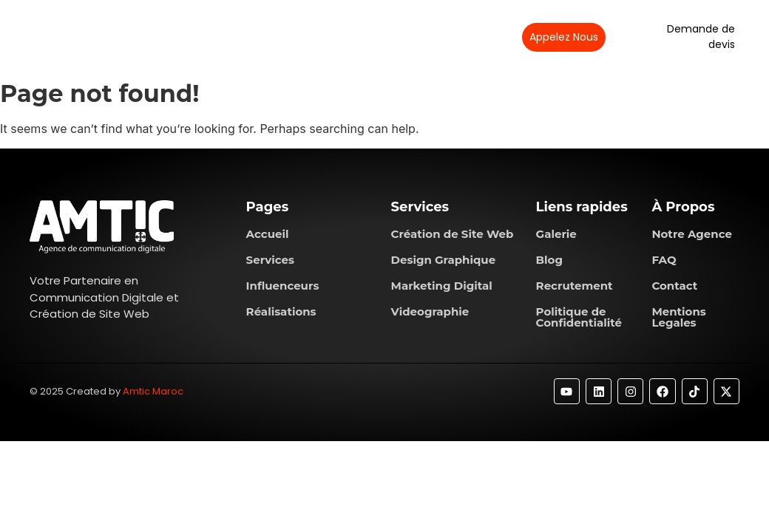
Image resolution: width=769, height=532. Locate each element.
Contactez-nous (448, 37)
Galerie (556, 234)
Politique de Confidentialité (579, 317)
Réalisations (356, 37)
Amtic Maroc (153, 391)
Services (280, 37)
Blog (549, 260)
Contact (674, 286)
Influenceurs (283, 286)
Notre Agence (692, 234)
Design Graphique (444, 260)
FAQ (664, 260)
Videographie (430, 311)
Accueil (268, 234)
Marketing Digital (442, 286)
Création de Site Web (453, 234)
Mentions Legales (678, 317)
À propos (209, 37)
